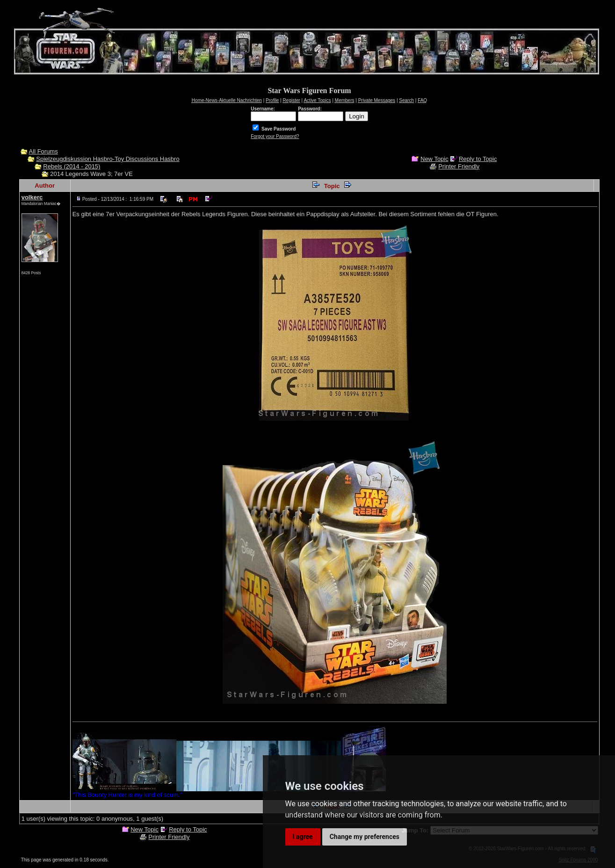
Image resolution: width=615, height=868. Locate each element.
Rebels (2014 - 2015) (72, 166)
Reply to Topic (478, 159)
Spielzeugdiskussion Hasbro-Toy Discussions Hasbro (108, 159)
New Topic (434, 159)
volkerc (32, 197)
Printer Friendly (459, 166)
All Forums (43, 151)
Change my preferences (365, 837)
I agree (303, 837)
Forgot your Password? (275, 136)
